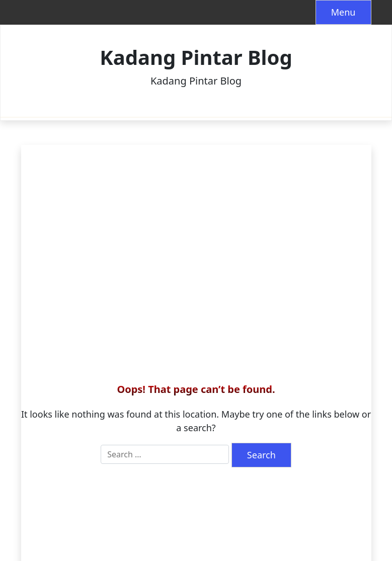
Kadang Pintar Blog (196, 57)
